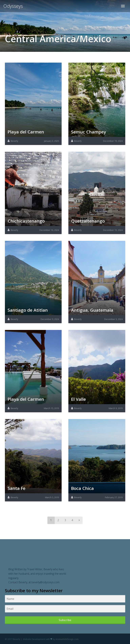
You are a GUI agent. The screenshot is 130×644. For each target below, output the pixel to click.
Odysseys (13, 6)
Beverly (14, 141)
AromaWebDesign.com (67, 639)
